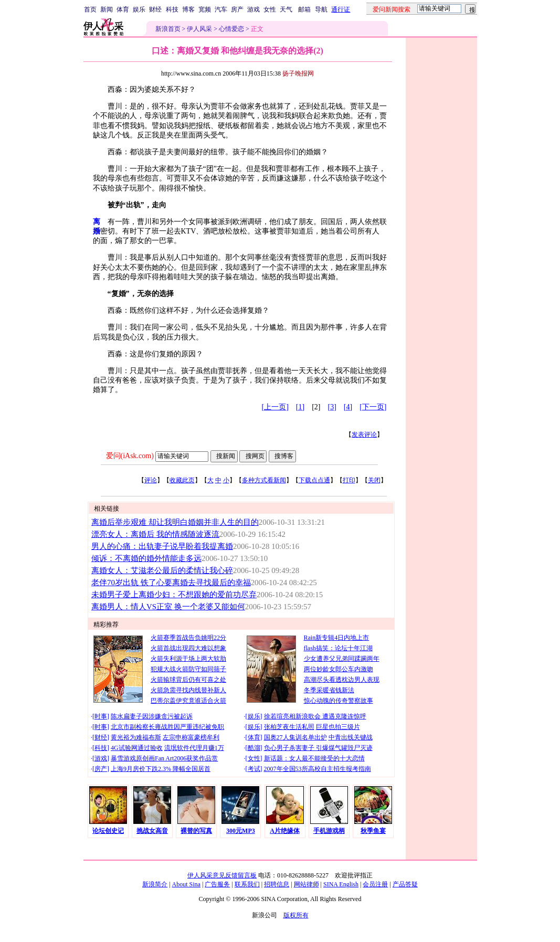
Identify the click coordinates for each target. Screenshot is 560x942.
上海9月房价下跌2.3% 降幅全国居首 (161, 769)
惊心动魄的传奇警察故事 (339, 701)
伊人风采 (199, 29)
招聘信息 (277, 884)
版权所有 (296, 915)
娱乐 (139, 9)
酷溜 (254, 748)
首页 (90, 9)
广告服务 (217, 884)
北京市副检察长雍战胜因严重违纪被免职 (167, 727)
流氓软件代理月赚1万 (194, 748)
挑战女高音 (152, 831)
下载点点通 (314, 480)
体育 (123, 9)
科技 (172, 9)
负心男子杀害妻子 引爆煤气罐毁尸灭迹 (318, 748)
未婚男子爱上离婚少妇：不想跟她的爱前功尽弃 (174, 595)
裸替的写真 (196, 831)
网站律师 (307, 884)
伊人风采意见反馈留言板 (222, 875)
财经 (155, 9)
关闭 (374, 480)
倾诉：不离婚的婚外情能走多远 (146, 558)
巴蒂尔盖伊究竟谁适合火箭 (188, 701)
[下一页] (373, 407)
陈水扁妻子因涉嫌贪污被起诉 (152, 716)
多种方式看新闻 (264, 480)
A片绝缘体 (285, 831)
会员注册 (375, 884)
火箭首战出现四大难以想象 (188, 648)
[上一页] (275, 407)
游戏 (253, 9)
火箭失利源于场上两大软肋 (188, 659)
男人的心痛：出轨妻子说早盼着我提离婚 (162, 546)
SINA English (341, 884)
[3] (332, 407)
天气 (286, 9)
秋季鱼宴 (373, 831)
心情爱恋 (231, 29)
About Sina (186, 884)
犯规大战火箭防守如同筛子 (188, 669)
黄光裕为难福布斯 (136, 737)
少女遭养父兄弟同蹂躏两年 (342, 659)
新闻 (107, 9)
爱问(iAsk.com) (130, 456)
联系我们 (247, 884)
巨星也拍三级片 (338, 727)
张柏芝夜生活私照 (289, 727)
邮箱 (304, 9)
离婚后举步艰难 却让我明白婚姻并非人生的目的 (175, 522)
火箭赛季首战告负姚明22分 (188, 638)
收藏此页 (182, 480)
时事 (101, 716)
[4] (348, 407)
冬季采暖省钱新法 (329, 690)
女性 (270, 9)
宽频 (205, 9)
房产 (237, 9)
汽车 (221, 9)
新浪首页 (168, 29)
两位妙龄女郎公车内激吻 (339, 669)
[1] (300, 407)
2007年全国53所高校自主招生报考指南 (318, 769)
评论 (151, 480)
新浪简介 (155, 884)
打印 (349, 480)
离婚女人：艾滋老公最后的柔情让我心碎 (162, 570)
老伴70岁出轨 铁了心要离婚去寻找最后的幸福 (171, 583)
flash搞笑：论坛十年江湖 (338, 648)
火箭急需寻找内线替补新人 (188, 690)
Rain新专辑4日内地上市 (337, 638)
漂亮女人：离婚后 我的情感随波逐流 (155, 534)
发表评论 (364, 435)
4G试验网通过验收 (137, 748)
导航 (321, 9)
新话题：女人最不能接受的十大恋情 (314, 758)
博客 (188, 9)
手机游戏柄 (329, 831)
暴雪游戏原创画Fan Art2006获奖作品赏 (164, 758)
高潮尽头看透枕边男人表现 (342, 680)
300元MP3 (241, 831)
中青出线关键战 (351, 737)
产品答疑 (405, 884)
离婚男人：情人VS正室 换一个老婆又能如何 (168, 607)
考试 (254, 769)
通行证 (341, 9)
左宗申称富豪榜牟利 (191, 737)
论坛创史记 (108, 831)
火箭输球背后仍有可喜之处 (188, 680)
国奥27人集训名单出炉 (295, 737)
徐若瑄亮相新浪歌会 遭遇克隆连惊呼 (315, 716)
